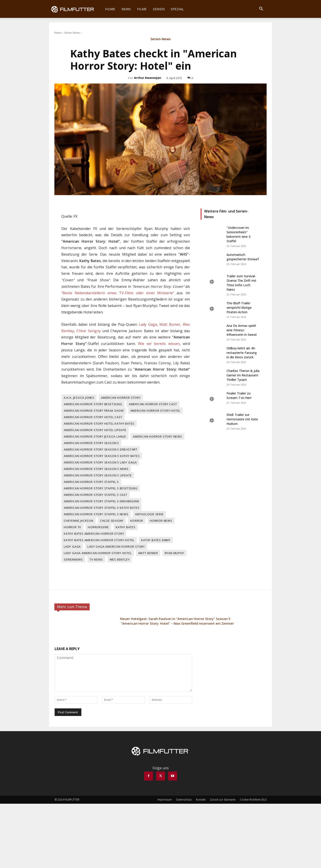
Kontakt (201, 800)
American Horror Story (121, 398)
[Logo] (75, 9)
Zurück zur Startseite (223, 800)
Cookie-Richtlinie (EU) (253, 800)
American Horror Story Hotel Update (95, 430)
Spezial (177, 9)
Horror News (161, 521)
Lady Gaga (148, 324)
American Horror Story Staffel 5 (91, 482)
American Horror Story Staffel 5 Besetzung (101, 488)
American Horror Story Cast (153, 404)
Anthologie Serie (149, 514)
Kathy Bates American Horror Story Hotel (99, 540)
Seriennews (73, 559)
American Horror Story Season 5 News (96, 469)
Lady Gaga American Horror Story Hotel (98, 553)
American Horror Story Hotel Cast (93, 417)
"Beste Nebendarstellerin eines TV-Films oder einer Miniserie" (118, 293)
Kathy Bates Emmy (156, 540)
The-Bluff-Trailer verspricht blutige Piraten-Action (239, 308)
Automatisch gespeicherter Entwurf (243, 257)
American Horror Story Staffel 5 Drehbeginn (101, 501)
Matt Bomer (148, 553)
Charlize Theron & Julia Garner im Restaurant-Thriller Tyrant (243, 375)
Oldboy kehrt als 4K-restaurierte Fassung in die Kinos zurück (242, 353)
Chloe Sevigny (112, 521)
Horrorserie (98, 527)
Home (110, 9)
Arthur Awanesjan (148, 78)
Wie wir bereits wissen (159, 344)
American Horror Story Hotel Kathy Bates (99, 424)
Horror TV (72, 527)
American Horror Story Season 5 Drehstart (101, 449)
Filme (142, 9)
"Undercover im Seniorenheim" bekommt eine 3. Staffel (239, 234)
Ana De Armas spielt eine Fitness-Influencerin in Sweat (242, 330)
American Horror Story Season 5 (91, 443)
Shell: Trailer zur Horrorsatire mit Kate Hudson (242, 419)
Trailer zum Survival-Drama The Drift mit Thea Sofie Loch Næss (241, 283)
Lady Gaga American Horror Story (116, 547)
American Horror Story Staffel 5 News (96, 514)
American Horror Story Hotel (155, 411)
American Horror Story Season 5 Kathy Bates (102, 456)
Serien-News (72, 33)
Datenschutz (184, 800)
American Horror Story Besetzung (93, 404)
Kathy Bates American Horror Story (94, 534)
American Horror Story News (157, 436)
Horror (137, 521)
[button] (261, 9)
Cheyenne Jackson (79, 521)
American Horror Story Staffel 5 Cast (96, 495)
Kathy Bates (126, 527)
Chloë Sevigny (88, 331)
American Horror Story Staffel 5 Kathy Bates (102, 508)
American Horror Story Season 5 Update (98, 475)
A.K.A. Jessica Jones (79, 398)
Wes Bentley (120, 559)
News (126, 9)
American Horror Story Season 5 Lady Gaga (100, 462)
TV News (96, 559)
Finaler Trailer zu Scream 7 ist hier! (239, 395)
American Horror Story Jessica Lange (95, 436)
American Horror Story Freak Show (94, 411)
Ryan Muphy (174, 553)
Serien (159, 9)
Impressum (165, 800)
